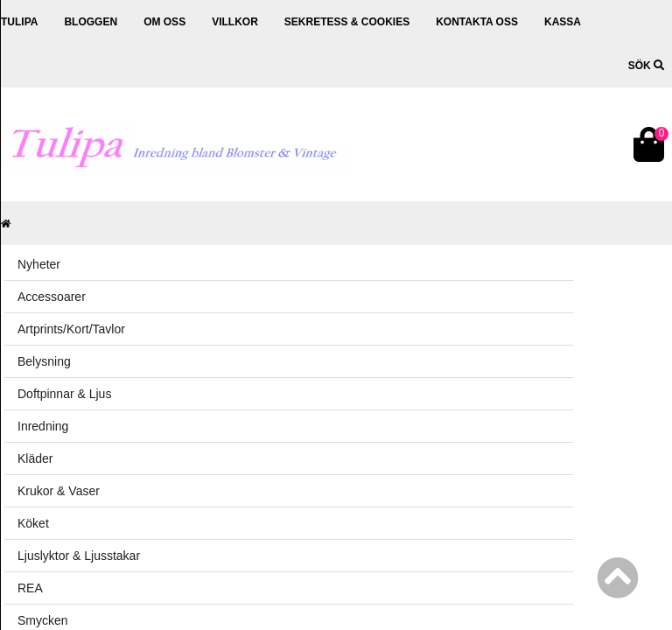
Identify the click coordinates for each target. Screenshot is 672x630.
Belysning (44, 361)
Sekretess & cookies (347, 22)
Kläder (35, 458)
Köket (33, 523)
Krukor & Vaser (59, 491)
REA (30, 588)
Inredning (43, 426)
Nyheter (39, 264)
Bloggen (91, 22)
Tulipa (19, 22)
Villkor (235, 22)
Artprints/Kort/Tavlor (71, 329)
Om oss (164, 22)
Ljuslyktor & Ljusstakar (79, 556)
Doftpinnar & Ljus (64, 394)
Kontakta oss (477, 22)
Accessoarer (52, 297)
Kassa (563, 22)
